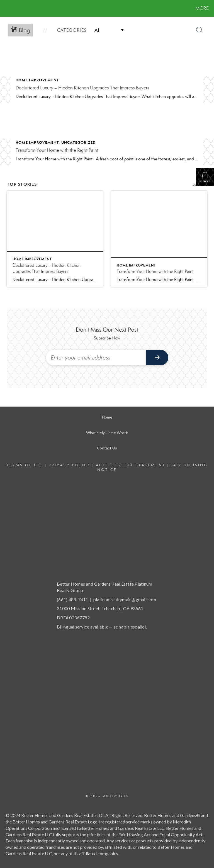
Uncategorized (79, 142)
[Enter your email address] (96, 358)
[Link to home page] (5, 8)
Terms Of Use (25, 465)
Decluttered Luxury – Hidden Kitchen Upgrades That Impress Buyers (82, 88)
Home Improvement (37, 80)
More (202, 8)
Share (205, 177)
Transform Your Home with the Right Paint (57, 150)
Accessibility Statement (131, 465)
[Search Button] (200, 30)
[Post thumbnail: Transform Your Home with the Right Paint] (159, 239)
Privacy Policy (70, 465)
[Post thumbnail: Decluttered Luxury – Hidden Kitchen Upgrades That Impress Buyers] (55, 239)
